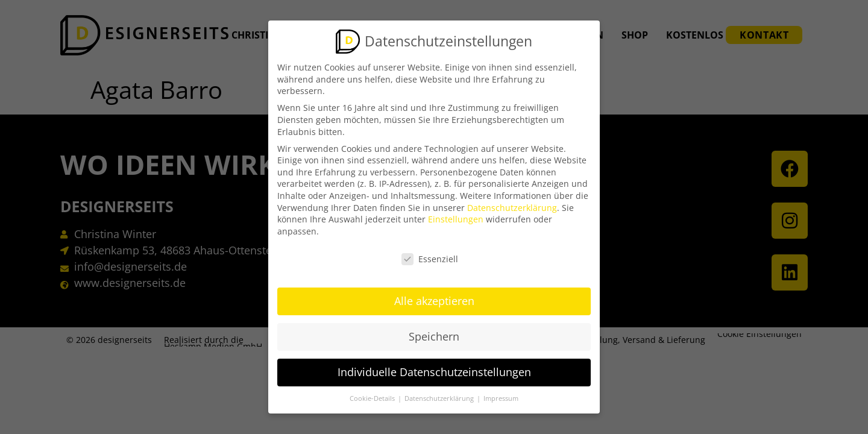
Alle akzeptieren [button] (434, 300)
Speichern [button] (434, 335)
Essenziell (430, 257)
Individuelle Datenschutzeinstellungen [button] (434, 371)
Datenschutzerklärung (512, 206)
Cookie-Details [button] (373, 397)
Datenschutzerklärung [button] (440, 397)
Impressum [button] (501, 397)
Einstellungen (456, 218)
